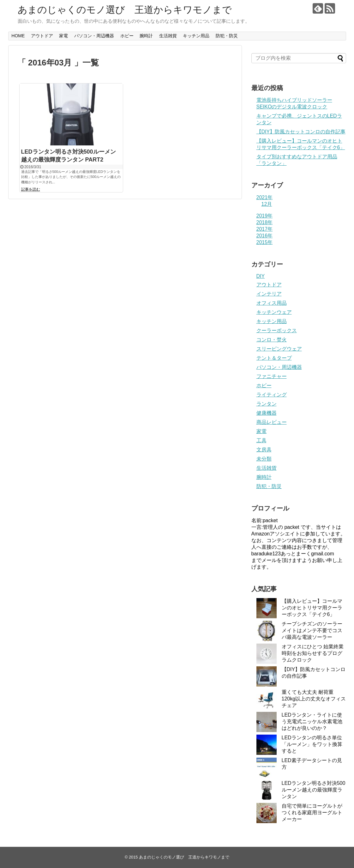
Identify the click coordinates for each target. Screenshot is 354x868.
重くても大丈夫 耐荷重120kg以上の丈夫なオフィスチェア (314, 699)
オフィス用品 (272, 303)
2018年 (265, 222)
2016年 (265, 236)
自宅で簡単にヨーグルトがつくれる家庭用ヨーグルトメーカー (312, 813)
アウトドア (42, 36)
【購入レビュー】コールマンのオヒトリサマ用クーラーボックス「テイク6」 (312, 608)
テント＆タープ (274, 358)
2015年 (265, 242)
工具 (261, 440)
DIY (261, 276)
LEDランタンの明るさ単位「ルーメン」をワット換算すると (312, 744)
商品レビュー (272, 422)
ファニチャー (272, 376)
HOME (18, 36)
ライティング (272, 395)
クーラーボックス (277, 330)
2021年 (265, 197)
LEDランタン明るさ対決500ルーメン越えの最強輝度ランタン (314, 790)
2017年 (265, 229)
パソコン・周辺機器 (94, 36)
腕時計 (146, 36)
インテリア (269, 294)
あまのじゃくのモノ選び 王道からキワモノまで (125, 10)
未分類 (264, 459)
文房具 (264, 450)
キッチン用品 (196, 36)
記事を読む (31, 189)
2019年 (265, 216)
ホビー (127, 36)
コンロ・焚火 (272, 340)
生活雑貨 (168, 36)
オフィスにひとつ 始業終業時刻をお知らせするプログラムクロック (313, 653)
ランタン (267, 404)
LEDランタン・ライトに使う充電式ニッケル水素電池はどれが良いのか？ (312, 721)
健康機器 (267, 413)
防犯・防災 (227, 36)
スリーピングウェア (279, 349)
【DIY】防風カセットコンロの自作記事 (301, 132)
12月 (267, 204)
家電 (63, 36)
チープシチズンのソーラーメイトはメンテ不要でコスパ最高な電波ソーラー (312, 630)
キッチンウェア (274, 312)
